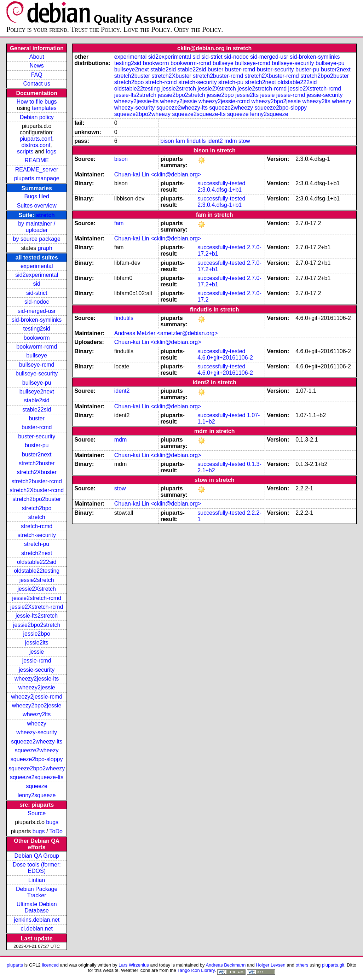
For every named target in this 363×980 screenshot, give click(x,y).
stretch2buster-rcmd (37, 481)
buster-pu (37, 445)
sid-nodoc (37, 302)
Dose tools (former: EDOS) (37, 868)
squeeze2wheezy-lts (37, 742)
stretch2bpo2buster (37, 499)
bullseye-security (37, 374)
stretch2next (37, 553)
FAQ (37, 75)
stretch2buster (37, 463)
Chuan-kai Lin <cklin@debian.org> (158, 174)
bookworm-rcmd (37, 347)
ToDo (56, 831)
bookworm (37, 338)
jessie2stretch (37, 580)
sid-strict (37, 293)
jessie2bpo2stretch (37, 625)
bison (167, 141)
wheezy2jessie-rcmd (37, 697)
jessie (37, 652)
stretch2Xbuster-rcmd (37, 490)
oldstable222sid (37, 562)
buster (36, 418)
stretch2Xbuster (37, 472)
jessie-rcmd (37, 661)
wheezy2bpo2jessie (37, 705)
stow (244, 141)
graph (45, 248)
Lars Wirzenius (134, 965)
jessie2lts (37, 643)
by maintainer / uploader (37, 227)
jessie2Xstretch (37, 589)
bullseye (37, 355)
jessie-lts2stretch (37, 616)
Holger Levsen (271, 965)
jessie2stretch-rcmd (37, 598)
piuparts (15, 965)
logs (51, 151)
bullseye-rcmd (37, 365)
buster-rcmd (37, 427)
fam (180, 141)
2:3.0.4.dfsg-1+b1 (220, 190)
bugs (52, 822)
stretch (45, 215)
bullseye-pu (37, 383)
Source (37, 813)
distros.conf (36, 145)
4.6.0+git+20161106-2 (225, 358)
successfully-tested (221, 183)
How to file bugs (37, 102)
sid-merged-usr (37, 311)
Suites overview (37, 206)
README (36, 160)
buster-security (37, 436)
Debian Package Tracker (37, 892)
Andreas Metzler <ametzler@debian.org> (166, 333)
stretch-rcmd (37, 526)
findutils (196, 141)
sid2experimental (37, 275)
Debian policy (37, 117)
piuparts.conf (36, 139)
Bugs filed (37, 196)
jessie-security (37, 670)
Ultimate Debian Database (37, 907)
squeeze (37, 786)
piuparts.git (333, 965)
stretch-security (36, 535)
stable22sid (37, 410)
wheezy (37, 724)
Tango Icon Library (196, 970)
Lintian (37, 880)
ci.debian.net (37, 929)
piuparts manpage (37, 178)
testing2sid (37, 329)
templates (44, 108)
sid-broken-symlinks (37, 320)
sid (36, 284)
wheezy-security (37, 732)
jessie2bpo (37, 634)
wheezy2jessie (37, 687)
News (37, 66)
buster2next (37, 454)
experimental (37, 266)
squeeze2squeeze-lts (37, 777)
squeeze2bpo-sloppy (37, 759)
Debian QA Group (37, 856)
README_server (37, 170)
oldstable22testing (37, 571)
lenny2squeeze (37, 795)
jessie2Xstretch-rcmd (37, 607)
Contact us (36, 84)
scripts (25, 151)
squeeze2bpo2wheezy (37, 768)
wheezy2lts (37, 714)
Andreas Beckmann (226, 965)
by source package (37, 239)
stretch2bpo (37, 508)
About (37, 57)
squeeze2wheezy (37, 750)
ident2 (215, 141)
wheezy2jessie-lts (37, 679)
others (302, 965)
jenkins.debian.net (37, 920)
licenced (50, 965)
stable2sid (37, 400)
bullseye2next (37, 392)
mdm (231, 141)
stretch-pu (37, 544)
